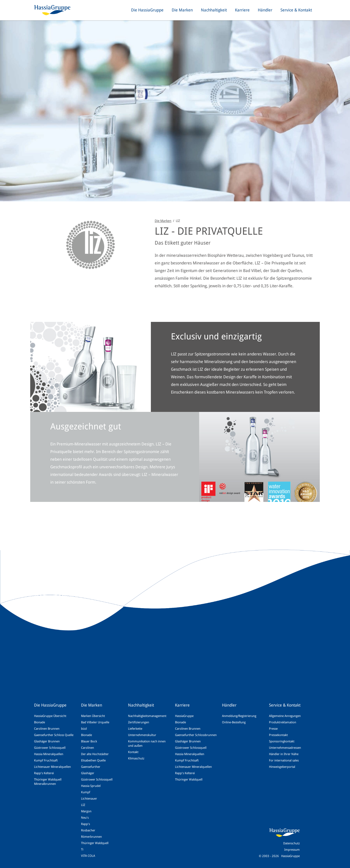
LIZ (83, 805)
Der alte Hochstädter (95, 754)
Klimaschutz (136, 758)
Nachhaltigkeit (214, 10)
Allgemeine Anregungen (285, 716)
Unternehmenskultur (142, 735)
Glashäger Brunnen (47, 741)
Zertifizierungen (139, 722)
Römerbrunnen (91, 837)
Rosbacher (88, 830)
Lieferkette (135, 729)
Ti (82, 849)
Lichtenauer (89, 799)
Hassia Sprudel (91, 786)
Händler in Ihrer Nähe (284, 754)
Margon (86, 811)
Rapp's (85, 824)
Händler (265, 10)
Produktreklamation (283, 722)
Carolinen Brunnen (47, 729)
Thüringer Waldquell (95, 843)
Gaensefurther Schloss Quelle (54, 735)
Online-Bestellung (234, 722)
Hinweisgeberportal (282, 767)
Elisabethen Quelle (93, 760)
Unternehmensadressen (285, 748)
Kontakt (133, 752)
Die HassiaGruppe (147, 10)
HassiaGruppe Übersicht (50, 716)
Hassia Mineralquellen (49, 754)
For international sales (284, 760)
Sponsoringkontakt (282, 741)
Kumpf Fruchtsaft (46, 760)
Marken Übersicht (93, 716)
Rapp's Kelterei (44, 773)
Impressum (292, 850)
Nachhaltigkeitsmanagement (147, 716)
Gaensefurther (91, 767)
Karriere (242, 10)
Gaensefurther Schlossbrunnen (196, 735)
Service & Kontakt (296, 10)
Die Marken (182, 10)
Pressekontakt (278, 735)
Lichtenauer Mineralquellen (52, 767)
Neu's (85, 818)
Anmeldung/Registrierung (239, 716)
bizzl (84, 729)
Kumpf (86, 792)
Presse (273, 729)
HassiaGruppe (184, 716)
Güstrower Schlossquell (50, 748)
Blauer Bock (89, 741)
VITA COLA (88, 856)
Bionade (39, 722)
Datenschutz (291, 843)
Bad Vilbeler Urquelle (95, 722)
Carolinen (87, 748)
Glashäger (88, 773)
